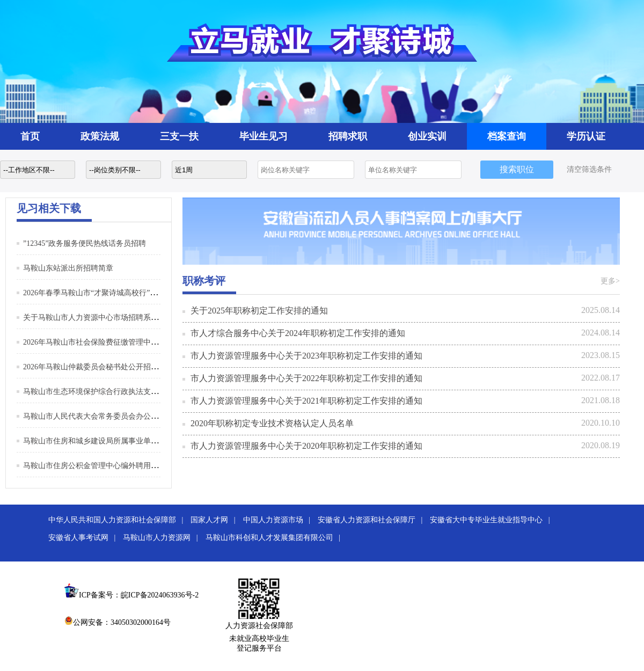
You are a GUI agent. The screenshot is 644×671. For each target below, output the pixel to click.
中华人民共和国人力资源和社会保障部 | (119, 520)
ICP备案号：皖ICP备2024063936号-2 (139, 595)
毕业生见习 (264, 136)
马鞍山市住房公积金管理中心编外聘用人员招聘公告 (109, 466)
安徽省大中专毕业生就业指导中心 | (493, 520)
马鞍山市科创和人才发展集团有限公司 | (276, 538)
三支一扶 (179, 136)
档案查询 (507, 136)
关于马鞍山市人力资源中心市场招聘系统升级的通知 (109, 318)
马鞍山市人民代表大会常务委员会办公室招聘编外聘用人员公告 (128, 416)
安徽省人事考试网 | (85, 538)
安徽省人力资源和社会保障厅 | (373, 520)
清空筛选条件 (589, 169)
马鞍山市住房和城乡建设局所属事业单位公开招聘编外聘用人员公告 (136, 441)
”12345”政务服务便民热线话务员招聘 (85, 243)
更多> (610, 281)
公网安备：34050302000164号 (118, 622)
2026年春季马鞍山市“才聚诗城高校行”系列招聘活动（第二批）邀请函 (139, 293)
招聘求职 (348, 136)
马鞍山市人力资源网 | (163, 538)
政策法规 (100, 136)
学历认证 (586, 136)
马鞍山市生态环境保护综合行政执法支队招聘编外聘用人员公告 (128, 392)
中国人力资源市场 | (280, 520)
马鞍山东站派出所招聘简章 (68, 268)
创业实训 (427, 136)
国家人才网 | (216, 520)
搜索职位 (517, 169)
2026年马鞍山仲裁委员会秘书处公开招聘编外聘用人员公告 (121, 367)
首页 (30, 136)
